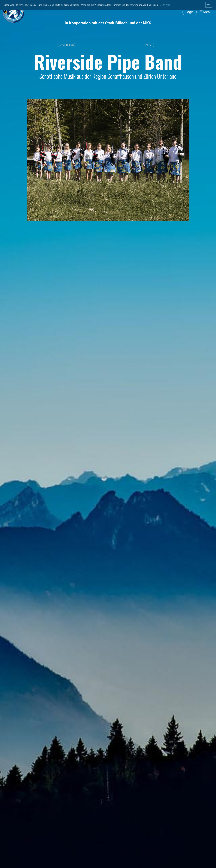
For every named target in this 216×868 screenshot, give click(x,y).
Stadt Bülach (67, 45)
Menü (206, 12)
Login (189, 12)
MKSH (149, 45)
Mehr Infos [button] (165, 5)
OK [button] (209, 5)
